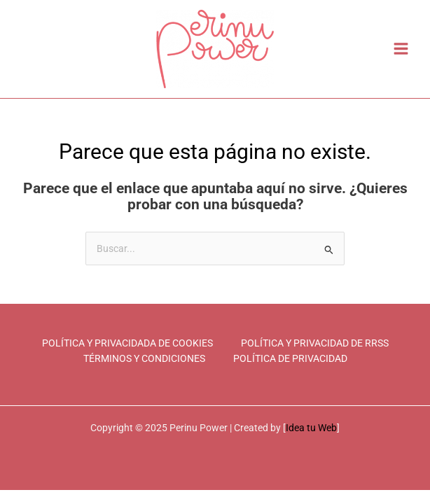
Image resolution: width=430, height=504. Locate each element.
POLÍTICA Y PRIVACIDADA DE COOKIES (127, 343)
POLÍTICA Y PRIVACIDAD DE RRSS (315, 343)
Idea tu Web (311, 428)
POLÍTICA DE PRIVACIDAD (290, 358)
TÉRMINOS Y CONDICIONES (144, 358)
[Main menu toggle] (401, 49)
